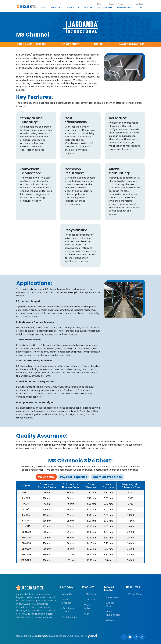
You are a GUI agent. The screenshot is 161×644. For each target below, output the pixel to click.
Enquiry (99, 44)
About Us (67, 594)
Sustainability (105, 8)
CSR (141, 8)
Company (56, 8)
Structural (90, 600)
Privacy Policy (135, 594)
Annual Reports (110, 605)
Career (111, 4)
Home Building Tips (113, 613)
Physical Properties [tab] (74, 477)
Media (100, 4)
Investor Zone (124, 4)
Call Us (31, 44)
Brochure (131, 44)
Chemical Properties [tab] (107, 477)
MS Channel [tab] (46, 477)
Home (44, 8)
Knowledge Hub (125, 8)
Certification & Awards (69, 610)
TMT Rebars (91, 594)
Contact (139, 4)
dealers (70, 44)
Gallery (110, 620)
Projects (88, 8)
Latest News (113, 597)
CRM (87, 614)
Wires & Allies (88, 607)
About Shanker (67, 601)
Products (72, 8)
